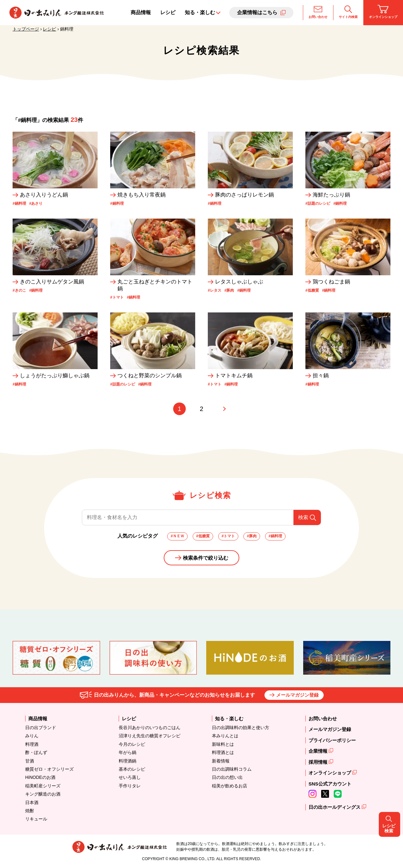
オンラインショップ (383, 12)
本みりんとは (225, 736)
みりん (32, 736)
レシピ (168, 12)
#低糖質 (203, 536)
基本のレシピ (132, 769)
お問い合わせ (318, 12)
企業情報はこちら (257, 12)
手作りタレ (130, 786)
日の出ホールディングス (335, 807)
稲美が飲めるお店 (230, 786)
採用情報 (319, 762)
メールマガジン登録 (297, 695)
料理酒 (32, 744)
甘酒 (30, 761)
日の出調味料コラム (232, 769)
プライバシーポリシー (332, 740)
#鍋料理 (275, 536)
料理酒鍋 (128, 761)
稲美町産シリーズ (43, 786)
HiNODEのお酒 (40, 777)
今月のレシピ (132, 744)
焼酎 (30, 811)
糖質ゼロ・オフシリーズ (49, 769)
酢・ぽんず (36, 752)
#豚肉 (252, 536)
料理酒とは (223, 752)
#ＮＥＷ (177, 536)
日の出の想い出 (227, 777)
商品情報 (141, 12)
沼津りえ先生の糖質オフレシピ (150, 736)
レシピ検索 (391, 434)
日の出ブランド (41, 728)
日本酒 (32, 802)
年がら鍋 (128, 752)
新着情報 (221, 761)
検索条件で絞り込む (206, 558)
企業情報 (319, 751)
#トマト (228, 536)
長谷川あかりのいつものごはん (150, 728)
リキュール (36, 819)
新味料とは (223, 744)
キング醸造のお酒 (43, 794)
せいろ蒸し (130, 777)
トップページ (26, 29)
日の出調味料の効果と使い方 (241, 728)
